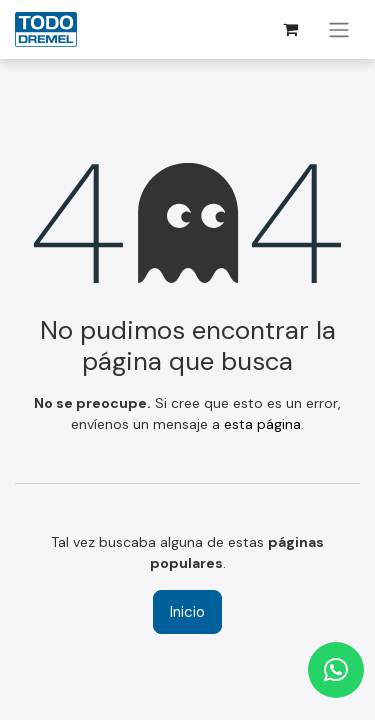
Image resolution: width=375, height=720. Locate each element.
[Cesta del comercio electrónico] (290, 29)
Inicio (187, 612)
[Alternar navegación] (339, 29)
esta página (262, 424)
